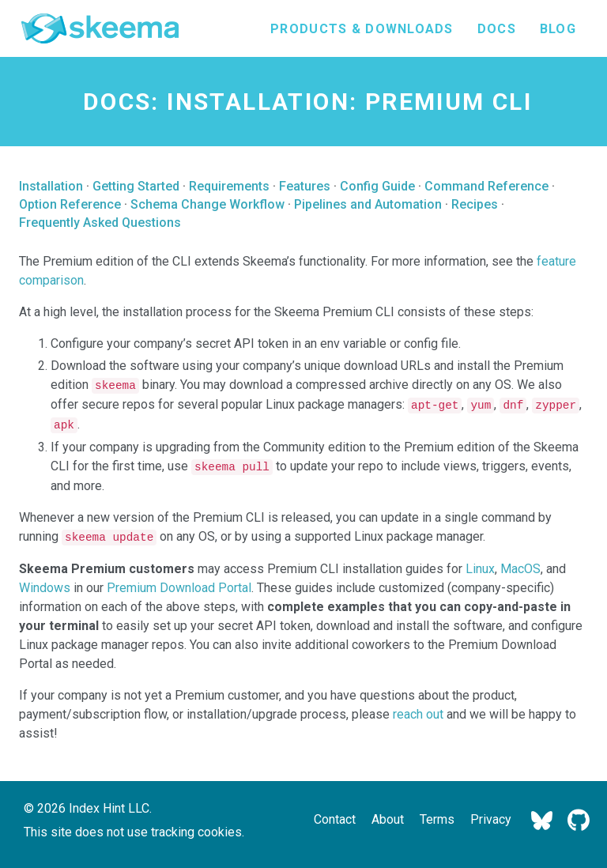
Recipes (475, 204)
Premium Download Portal (179, 588)
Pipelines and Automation (368, 204)
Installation (51, 186)
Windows (45, 588)
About (388, 819)
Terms (437, 819)
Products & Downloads (362, 29)
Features (305, 186)
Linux (480, 569)
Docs (497, 29)
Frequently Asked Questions (100, 223)
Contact (335, 819)
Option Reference (70, 204)
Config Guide (377, 186)
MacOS (520, 569)
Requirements (229, 186)
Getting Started (136, 186)
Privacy (491, 819)
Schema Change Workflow (207, 204)
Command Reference (486, 186)
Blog (558, 29)
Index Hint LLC (109, 808)
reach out (418, 714)
